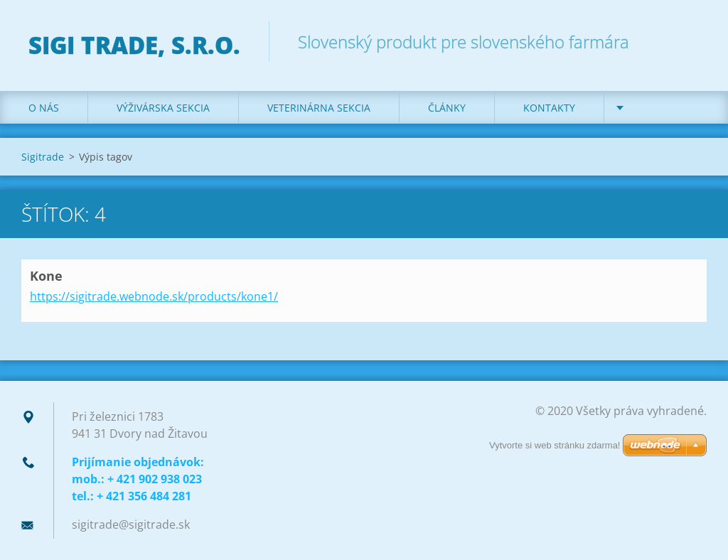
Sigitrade (43, 157)
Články (447, 108)
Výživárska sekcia (163, 108)
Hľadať (691, 41)
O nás (44, 108)
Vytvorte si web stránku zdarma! (555, 445)
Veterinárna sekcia (319, 108)
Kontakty (549, 108)
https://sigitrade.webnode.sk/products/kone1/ (154, 296)
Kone (46, 276)
